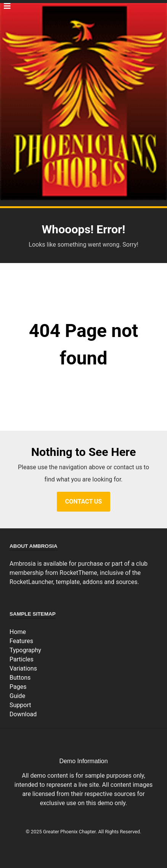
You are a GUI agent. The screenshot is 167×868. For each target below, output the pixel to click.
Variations (23, 668)
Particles (22, 659)
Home (18, 632)
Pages (18, 687)
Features (21, 641)
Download (23, 714)
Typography (25, 650)
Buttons (20, 678)
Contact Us (83, 501)
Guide (17, 696)
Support (20, 705)
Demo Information (83, 761)
